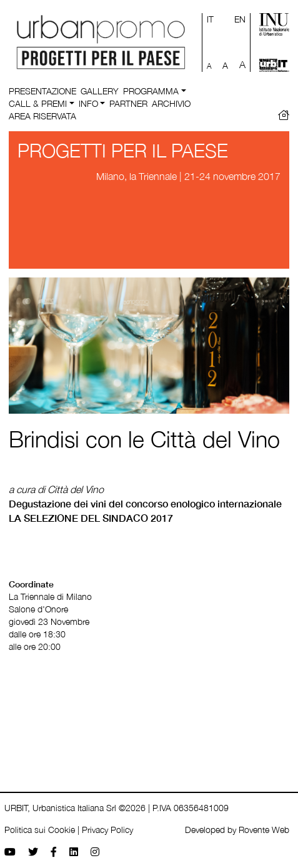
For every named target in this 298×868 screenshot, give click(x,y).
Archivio (171, 103)
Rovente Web (264, 830)
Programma (151, 91)
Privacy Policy (107, 830)
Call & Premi (38, 103)
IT (210, 19)
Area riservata (42, 116)
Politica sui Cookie (40, 830)
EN (240, 19)
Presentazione (42, 91)
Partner (128, 103)
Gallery (100, 91)
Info (88, 103)
